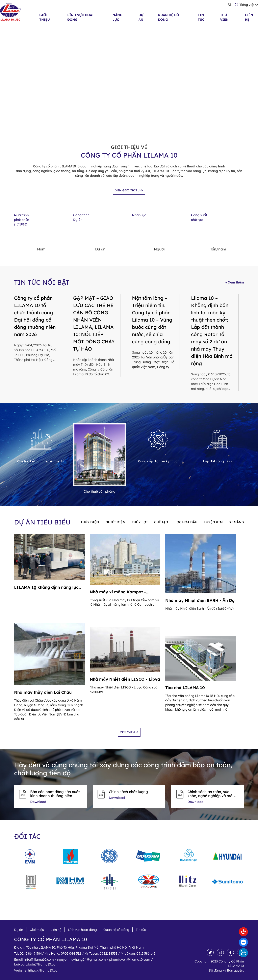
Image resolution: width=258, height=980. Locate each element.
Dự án (19, 930)
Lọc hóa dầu (186, 522)
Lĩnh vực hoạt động (82, 930)
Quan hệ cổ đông (116, 930)
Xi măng (237, 522)
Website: (37, 970)
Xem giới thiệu (129, 190)
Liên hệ (56, 930)
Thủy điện (90, 522)
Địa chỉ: (79, 947)
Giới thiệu (37, 930)
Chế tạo (161, 522)
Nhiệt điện (115, 522)
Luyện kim (213, 522)
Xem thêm (129, 732)
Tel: (85, 953)
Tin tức (141, 930)
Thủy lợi (140, 522)
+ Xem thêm (235, 282)
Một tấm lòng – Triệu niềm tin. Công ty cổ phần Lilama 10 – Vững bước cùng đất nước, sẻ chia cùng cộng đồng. (152, 320)
